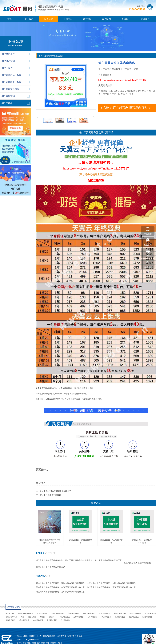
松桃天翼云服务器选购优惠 (47, 592)
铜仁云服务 (59, 56)
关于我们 (29, 19)
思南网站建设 (120, 617)
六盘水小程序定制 (57, 613)
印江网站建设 (106, 617)
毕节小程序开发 (104, 613)
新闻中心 (68, 19)
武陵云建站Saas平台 (25, 613)
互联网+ (126, 19)
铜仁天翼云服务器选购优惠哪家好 (50, 567)
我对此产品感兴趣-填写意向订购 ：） (129, 108)
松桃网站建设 (24, 620)
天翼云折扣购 (42, 613)
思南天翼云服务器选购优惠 (47, 587)
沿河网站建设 (147, 617)
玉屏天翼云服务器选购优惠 (98, 583)
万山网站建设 (65, 617)
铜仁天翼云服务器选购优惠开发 (79, 560)
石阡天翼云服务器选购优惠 (124, 583)
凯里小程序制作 (135, 613)
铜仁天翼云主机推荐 (52, 495)
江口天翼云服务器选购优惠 (73, 583)
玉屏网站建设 (78, 617)
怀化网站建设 (66, 620)
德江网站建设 (134, 617)
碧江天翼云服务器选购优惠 (47, 583)
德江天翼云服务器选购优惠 (98, 587)
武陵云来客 (32, 617)
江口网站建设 (10, 620)
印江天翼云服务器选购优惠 (73, 587)
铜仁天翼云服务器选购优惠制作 (49, 560)
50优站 (43, 617)
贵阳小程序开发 (11, 617)
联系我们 (145, 19)
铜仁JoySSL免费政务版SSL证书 (57, 491)
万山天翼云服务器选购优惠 (73, 592)
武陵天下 (53, 617)
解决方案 (87, 19)
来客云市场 (10, 613)
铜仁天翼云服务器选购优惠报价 (138, 563)
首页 (10, 19)
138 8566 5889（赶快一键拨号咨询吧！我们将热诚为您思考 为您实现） (53, 636)
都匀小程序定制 (120, 613)
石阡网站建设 (92, 617)
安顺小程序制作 (74, 613)
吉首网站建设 (38, 620)
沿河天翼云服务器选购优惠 (124, 587)
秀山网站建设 (52, 620)
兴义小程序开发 (89, 613)
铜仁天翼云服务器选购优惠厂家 (108, 560)
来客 (23, 617)
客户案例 (106, 19)
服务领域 (48, 19)
